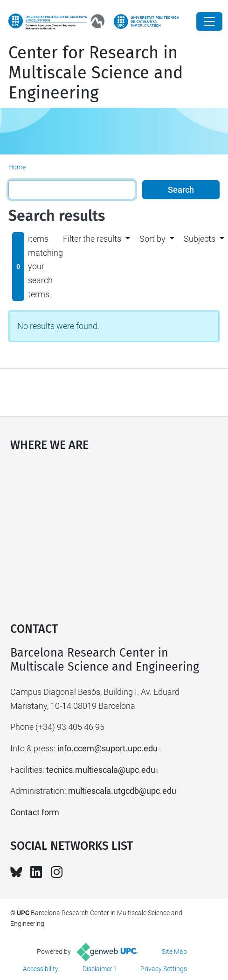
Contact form (35, 812)
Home (17, 167)
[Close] (209, 21)
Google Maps (114, 532)
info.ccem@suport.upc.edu (107, 748)
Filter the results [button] (92, 239)
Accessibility (41, 969)
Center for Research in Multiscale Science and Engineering (96, 73)
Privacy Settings (164, 969)
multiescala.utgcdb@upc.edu (122, 791)
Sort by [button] (152, 239)
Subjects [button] (200, 239)
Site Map (174, 952)
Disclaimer (97, 969)
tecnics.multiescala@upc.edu (101, 770)
